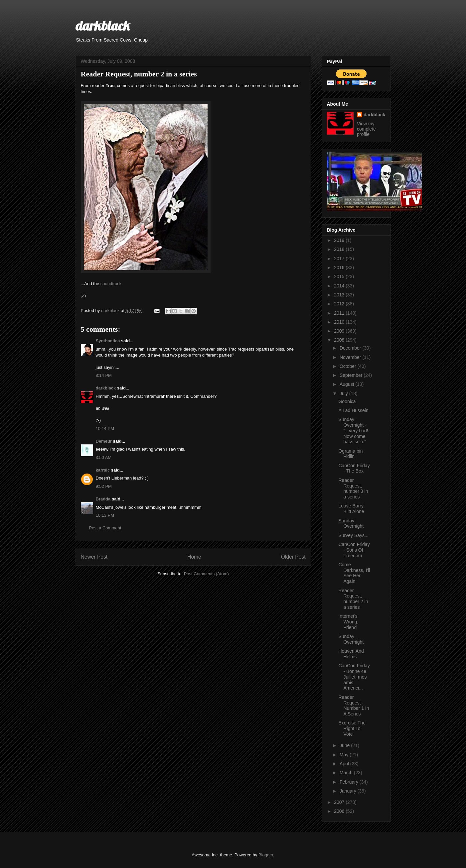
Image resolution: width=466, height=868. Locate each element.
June (345, 745)
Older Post (293, 557)
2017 (340, 259)
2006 (340, 811)
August (347, 384)
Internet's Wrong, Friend (348, 622)
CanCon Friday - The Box (354, 468)
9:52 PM (104, 486)
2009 (340, 331)
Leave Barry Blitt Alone (351, 509)
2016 (340, 268)
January (349, 791)
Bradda (103, 499)
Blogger (266, 855)
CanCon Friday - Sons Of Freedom (354, 550)
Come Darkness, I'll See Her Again (354, 573)
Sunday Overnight (351, 524)
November (351, 357)
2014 (340, 286)
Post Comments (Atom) (206, 574)
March (347, 773)
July (344, 393)
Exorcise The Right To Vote (352, 728)
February (350, 782)
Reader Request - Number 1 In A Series (354, 705)
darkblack (103, 26)
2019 (340, 240)
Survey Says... (353, 535)
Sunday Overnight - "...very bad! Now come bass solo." (353, 431)
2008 (340, 340)
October (349, 366)
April (345, 764)
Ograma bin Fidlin (350, 454)
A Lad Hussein (353, 410)
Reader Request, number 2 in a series (353, 599)
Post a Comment (105, 528)
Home (194, 557)
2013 (340, 295)
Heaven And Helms (351, 654)
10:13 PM (105, 515)
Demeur (104, 441)
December (351, 348)
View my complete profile (366, 129)
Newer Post (94, 557)
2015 (340, 276)
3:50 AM (104, 457)
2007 (340, 802)
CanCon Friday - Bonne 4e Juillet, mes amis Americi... (354, 677)
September (352, 375)
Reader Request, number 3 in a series (353, 488)
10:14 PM (105, 429)
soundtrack (111, 284)
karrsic (103, 470)
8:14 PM (104, 375)
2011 (340, 313)
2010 (340, 322)
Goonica (347, 401)
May (345, 755)
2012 (340, 304)
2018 (340, 249)
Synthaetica (108, 341)
